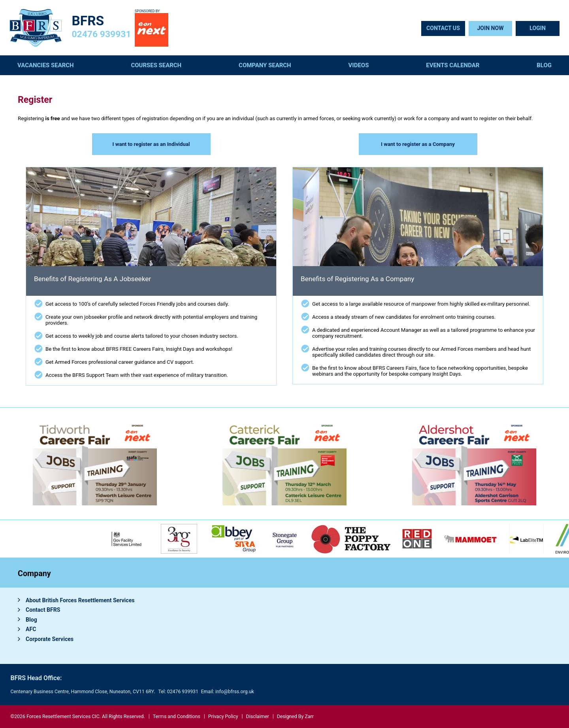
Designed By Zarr (295, 717)
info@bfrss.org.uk (235, 692)
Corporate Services (50, 639)
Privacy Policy (223, 717)
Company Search (265, 65)
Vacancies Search (46, 65)
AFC (31, 629)
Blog (544, 65)
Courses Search (156, 65)
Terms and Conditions (177, 717)
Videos (359, 65)
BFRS (88, 21)
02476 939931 (102, 34)
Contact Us (443, 28)
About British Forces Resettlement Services (80, 600)
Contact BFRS (43, 610)
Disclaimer (258, 717)
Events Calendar (453, 65)
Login (538, 28)
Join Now (490, 28)
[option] (234, 539)
